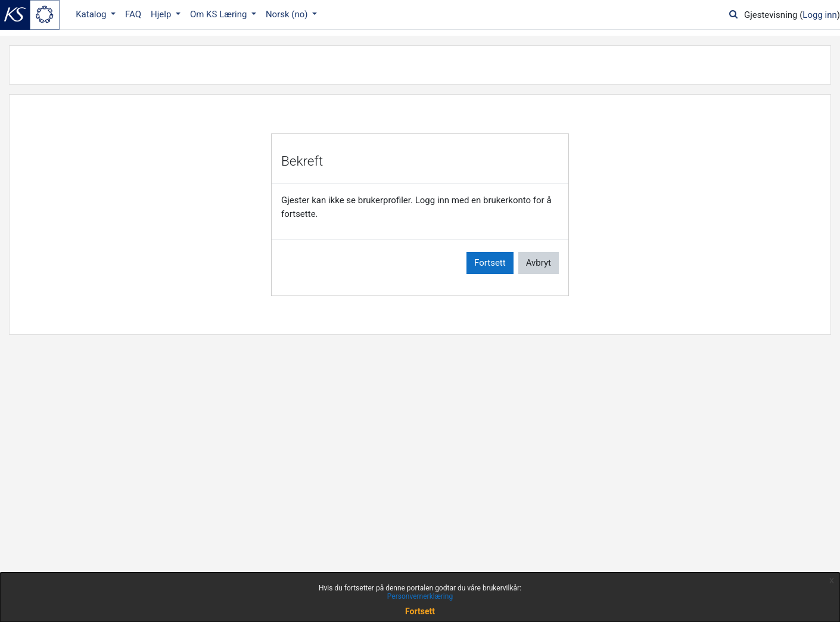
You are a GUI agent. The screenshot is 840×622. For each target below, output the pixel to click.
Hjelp (162, 14)
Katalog (92, 14)
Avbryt (539, 263)
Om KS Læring (220, 14)
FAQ (133, 14)
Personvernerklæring (420, 596)
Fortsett (490, 263)
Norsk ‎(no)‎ (288, 14)
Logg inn (819, 15)
